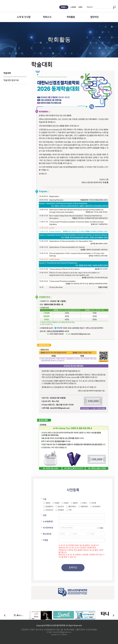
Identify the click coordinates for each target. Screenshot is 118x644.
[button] (113, 615)
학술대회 (7, 73)
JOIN (80, 7)
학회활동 (71, 17)
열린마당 (94, 17)
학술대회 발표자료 (11, 80)
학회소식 (47, 17)
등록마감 (73, 568)
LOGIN (73, 7)
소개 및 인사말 (24, 17)
